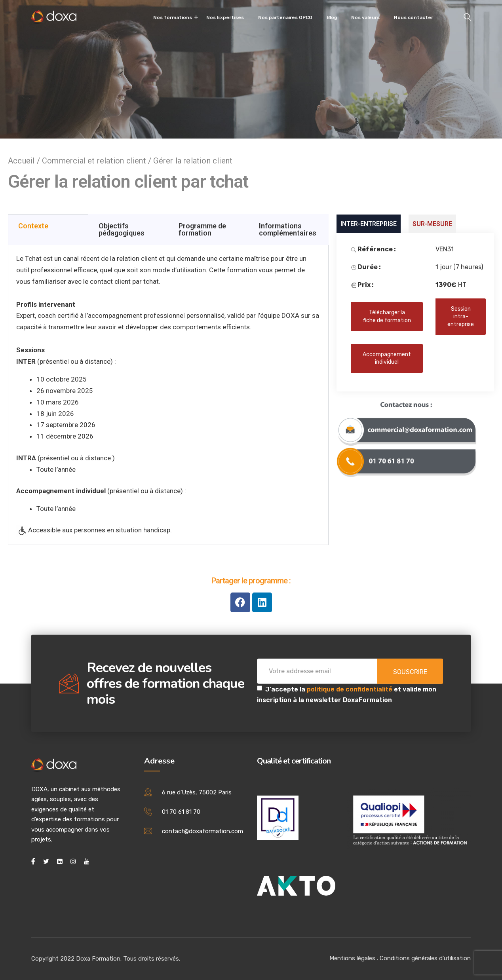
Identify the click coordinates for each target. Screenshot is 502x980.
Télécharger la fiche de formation (387, 316)
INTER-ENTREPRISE (369, 224)
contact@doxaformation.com (203, 831)
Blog (332, 17)
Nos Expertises (225, 17)
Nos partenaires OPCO (285, 17)
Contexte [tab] (33, 226)
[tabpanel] (168, 395)
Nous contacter (414, 17)
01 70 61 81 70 (181, 812)
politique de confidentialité (350, 689)
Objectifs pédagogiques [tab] (122, 229)
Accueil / (25, 161)
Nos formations (173, 17)
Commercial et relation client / (98, 161)
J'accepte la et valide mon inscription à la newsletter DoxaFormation (347, 695)
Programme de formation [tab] (202, 229)
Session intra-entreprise (461, 317)
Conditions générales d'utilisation (425, 958)
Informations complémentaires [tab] (288, 229)
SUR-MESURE (432, 224)
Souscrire (410, 672)
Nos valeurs (365, 17)
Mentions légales (352, 958)
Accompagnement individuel (387, 358)
